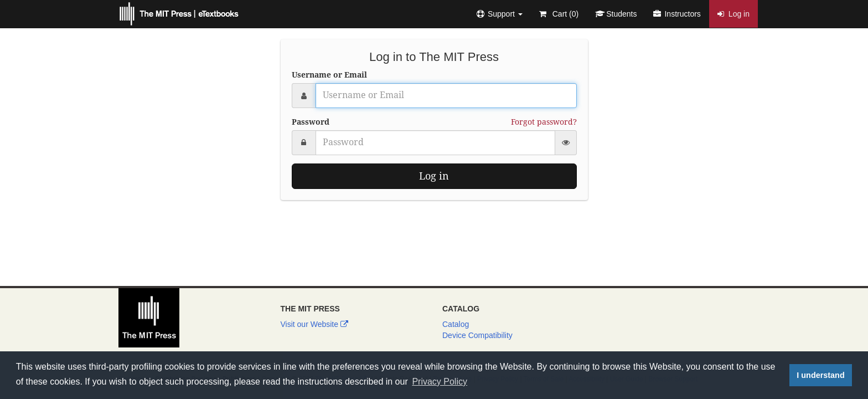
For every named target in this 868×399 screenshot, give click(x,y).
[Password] (435, 143)
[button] (500, 14)
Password (311, 122)
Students (616, 14)
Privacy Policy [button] (440, 382)
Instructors (677, 14)
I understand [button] (820, 375)
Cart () (559, 14)
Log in (733, 14)
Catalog (456, 324)
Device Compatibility (477, 335)
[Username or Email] (446, 96)
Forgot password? (544, 122)
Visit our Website (314, 324)
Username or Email (329, 75)
